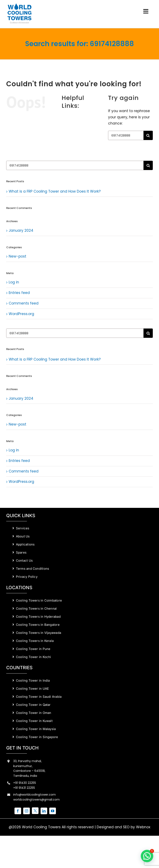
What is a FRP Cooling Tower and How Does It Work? (55, 191)
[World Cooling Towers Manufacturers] (19, 5)
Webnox (143, 827)
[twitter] (35, 811)
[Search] (148, 135)
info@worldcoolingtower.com (34, 795)
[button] (147, 856)
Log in (14, 282)
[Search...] (126, 135)
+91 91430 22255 (25, 783)
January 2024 (21, 230)
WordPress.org (21, 314)
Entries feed (19, 293)
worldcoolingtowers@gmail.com (36, 800)
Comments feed (24, 303)
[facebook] (18, 811)
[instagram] (26, 811)
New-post (17, 256)
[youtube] (53, 811)
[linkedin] (44, 811)
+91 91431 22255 (24, 788)
